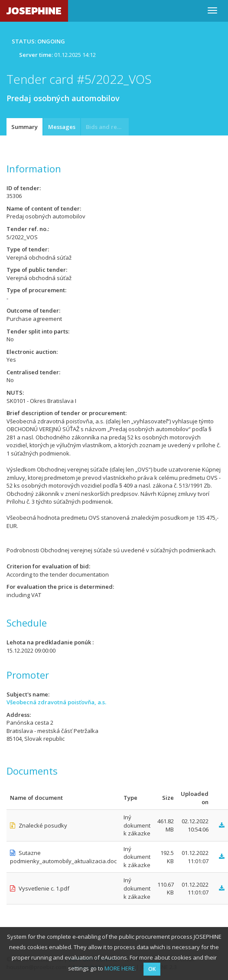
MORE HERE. (120, 968)
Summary (24, 127)
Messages (62, 127)
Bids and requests (107, 127)
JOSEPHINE (34, 11)
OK (152, 969)
